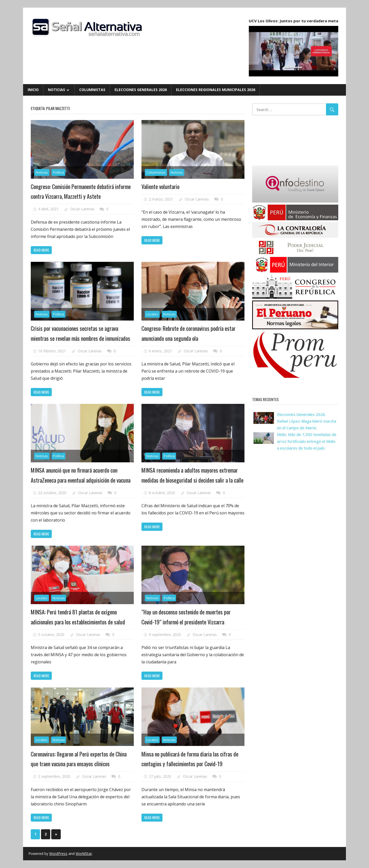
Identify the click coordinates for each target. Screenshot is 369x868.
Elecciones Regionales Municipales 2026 (216, 90)
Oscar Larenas (82, 209)
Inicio (33, 90)
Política (59, 172)
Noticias (57, 90)
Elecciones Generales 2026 (141, 90)
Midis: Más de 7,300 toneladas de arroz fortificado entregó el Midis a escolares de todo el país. (307, 441)
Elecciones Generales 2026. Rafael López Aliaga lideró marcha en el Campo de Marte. (307, 421)
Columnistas (92, 90)
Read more (41, 250)
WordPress (58, 854)
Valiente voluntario (160, 186)
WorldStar (84, 854)
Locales (152, 314)
